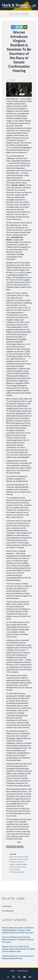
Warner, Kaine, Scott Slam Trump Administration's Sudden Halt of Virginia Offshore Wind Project (19, 949)
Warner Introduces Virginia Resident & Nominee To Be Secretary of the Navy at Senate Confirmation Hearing (19, 51)
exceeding (18, 272)
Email (21, 27)
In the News (7, 906)
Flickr (30, 977)
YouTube (25, 977)
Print (25, 27)
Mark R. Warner (19, 5)
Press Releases (8, 911)
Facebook (13, 27)
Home (13, 971)
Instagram (14, 977)
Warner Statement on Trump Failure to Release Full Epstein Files (18, 957)
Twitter (17, 27)
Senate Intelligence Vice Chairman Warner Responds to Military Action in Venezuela (18, 940)
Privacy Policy (22, 971)
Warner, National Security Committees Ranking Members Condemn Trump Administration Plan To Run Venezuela (18, 930)
